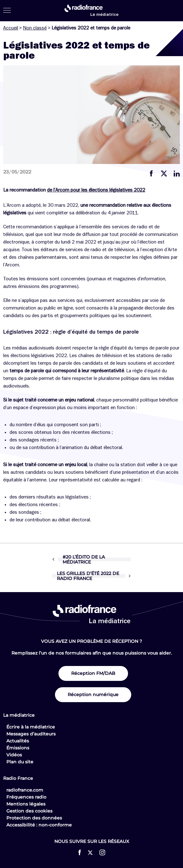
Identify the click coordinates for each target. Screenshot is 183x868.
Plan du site (20, 762)
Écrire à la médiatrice (31, 727)
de (50, 190)
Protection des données (34, 818)
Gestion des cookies (29, 811)
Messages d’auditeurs (31, 734)
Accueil (11, 28)
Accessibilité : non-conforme (39, 825)
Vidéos (14, 755)
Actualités (18, 741)
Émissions (18, 748)
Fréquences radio (26, 797)
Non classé (35, 28)
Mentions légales (26, 804)
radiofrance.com (25, 790)
